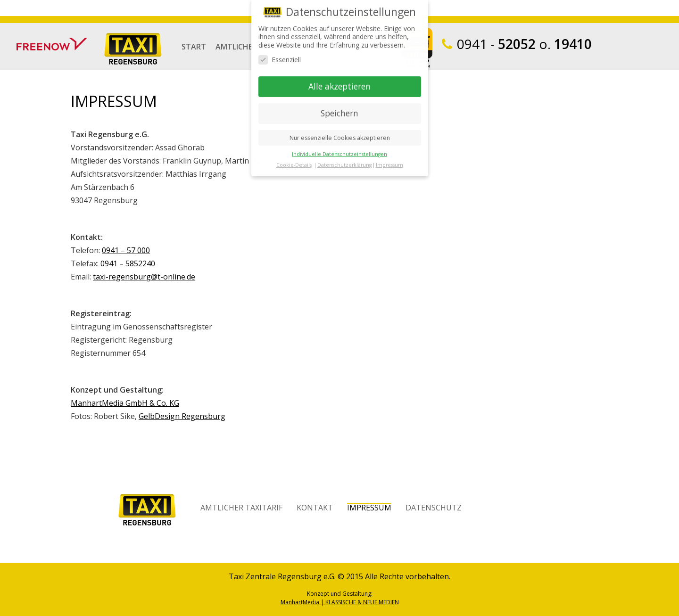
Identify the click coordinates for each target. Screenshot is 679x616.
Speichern (339, 104)
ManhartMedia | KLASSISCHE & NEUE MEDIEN (340, 602)
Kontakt (315, 507)
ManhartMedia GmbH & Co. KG (125, 403)
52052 (496, 44)
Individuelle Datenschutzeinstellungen (339, 145)
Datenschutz (434, 507)
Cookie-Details (294, 156)
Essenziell (280, 50)
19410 (573, 44)
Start (194, 46)
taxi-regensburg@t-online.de (144, 277)
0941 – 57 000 (126, 250)
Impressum (369, 507)
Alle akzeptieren (339, 77)
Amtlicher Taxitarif (241, 507)
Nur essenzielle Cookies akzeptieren (340, 128)
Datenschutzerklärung (344, 156)
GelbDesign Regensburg (182, 416)
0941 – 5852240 (128, 263)
